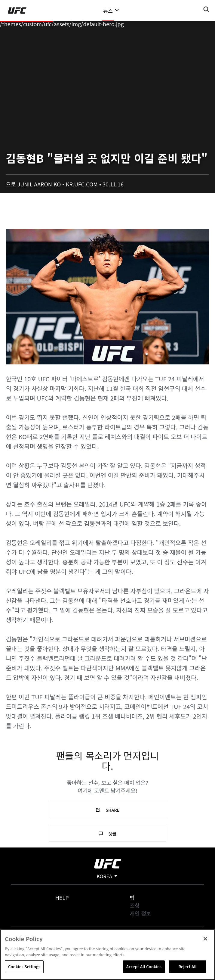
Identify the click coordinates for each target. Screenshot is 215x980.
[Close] (205, 939)
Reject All (187, 967)
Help (62, 897)
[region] (107, 955)
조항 (135, 905)
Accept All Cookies (144, 967)
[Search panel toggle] (206, 9)
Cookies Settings (24, 967)
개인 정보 (140, 913)
